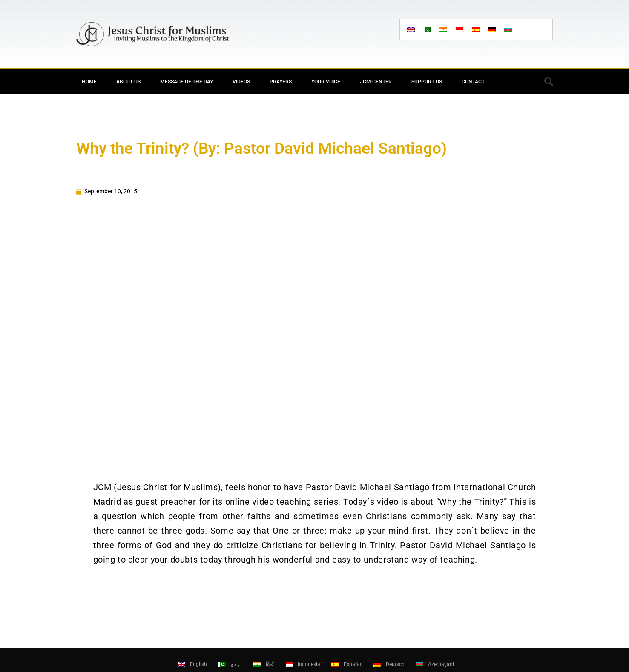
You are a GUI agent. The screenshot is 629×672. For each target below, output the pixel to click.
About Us (128, 82)
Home (89, 82)
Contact (473, 82)
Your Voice (326, 82)
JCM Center (376, 82)
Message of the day (187, 82)
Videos (241, 82)
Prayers (281, 82)
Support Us (427, 82)
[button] (549, 82)
